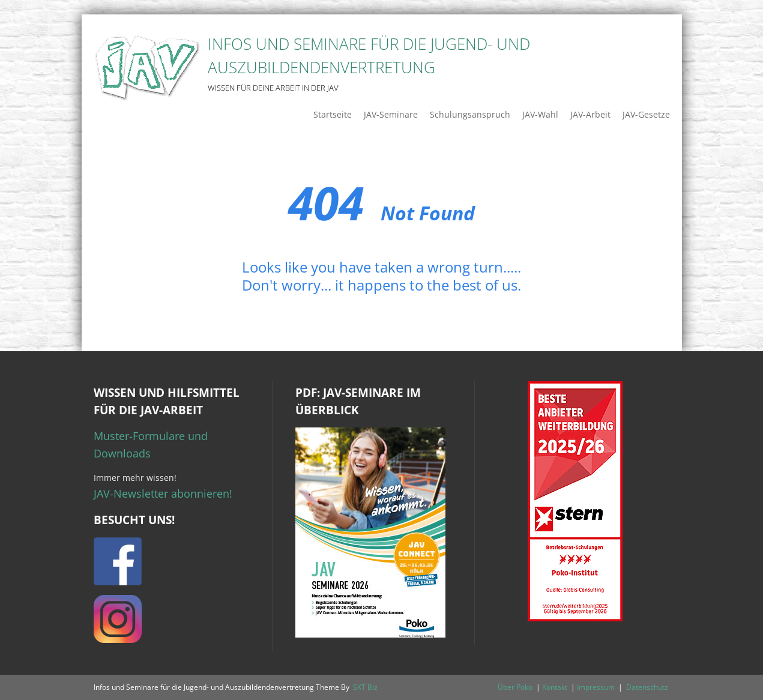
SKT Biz (365, 687)
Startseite (333, 114)
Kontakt (555, 687)
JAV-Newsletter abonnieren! (163, 493)
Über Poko (515, 687)
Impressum (596, 687)
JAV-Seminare (391, 114)
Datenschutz (647, 687)
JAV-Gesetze (646, 114)
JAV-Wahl (540, 114)
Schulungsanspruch (470, 114)
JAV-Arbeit (590, 114)
